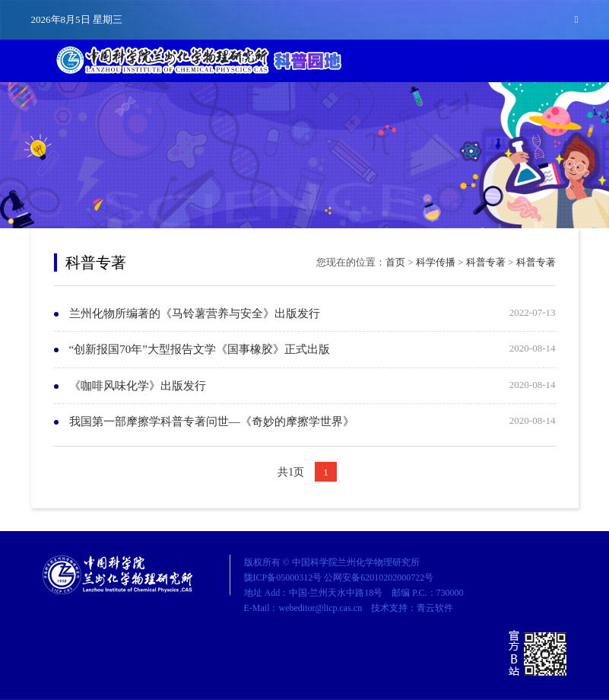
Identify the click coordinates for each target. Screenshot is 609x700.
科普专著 (486, 262)
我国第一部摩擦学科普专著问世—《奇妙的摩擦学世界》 (212, 422)
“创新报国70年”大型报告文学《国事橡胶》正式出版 (200, 349)
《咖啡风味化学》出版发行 (138, 386)
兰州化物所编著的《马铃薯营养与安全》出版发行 (195, 313)
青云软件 (435, 608)
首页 (395, 262)
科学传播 (436, 262)
